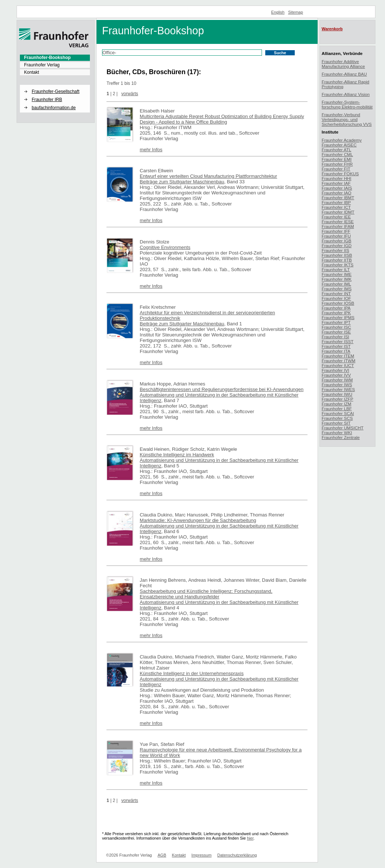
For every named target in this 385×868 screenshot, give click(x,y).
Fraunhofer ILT (336, 269)
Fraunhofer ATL (336, 150)
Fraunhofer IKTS (337, 265)
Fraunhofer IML (336, 284)
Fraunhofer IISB (337, 255)
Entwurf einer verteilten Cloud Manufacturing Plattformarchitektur (208, 176)
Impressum (202, 855)
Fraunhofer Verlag (42, 65)
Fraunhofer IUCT (338, 365)
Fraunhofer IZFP (337, 399)
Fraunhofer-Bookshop (47, 58)
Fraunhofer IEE (336, 217)
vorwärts (130, 94)
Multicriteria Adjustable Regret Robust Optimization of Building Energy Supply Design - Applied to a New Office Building (222, 119)
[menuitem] (55, 58)
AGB (162, 855)
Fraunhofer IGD (337, 245)
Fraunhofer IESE (338, 222)
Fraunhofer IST (336, 346)
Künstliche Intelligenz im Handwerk (177, 455)
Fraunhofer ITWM (339, 361)
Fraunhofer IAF (336, 183)
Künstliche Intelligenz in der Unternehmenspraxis (192, 673)
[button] (55, 85)
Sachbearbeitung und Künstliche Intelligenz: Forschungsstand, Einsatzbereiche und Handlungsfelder (206, 594)
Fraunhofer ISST (337, 341)
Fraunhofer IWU (337, 394)
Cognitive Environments (165, 247)
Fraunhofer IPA (336, 308)
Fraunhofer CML (337, 154)
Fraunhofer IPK (336, 313)
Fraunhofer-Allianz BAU (344, 74)
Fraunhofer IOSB (338, 303)
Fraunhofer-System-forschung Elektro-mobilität (347, 104)
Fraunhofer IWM (337, 380)
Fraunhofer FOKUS (340, 174)
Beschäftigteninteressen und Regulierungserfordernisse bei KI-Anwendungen (221, 389)
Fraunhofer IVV (336, 375)
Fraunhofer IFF (336, 231)
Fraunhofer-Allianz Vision (346, 94)
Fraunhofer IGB (337, 241)
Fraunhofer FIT (336, 169)
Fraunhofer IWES (338, 389)
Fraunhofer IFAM (338, 226)
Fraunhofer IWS (337, 385)
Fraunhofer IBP (336, 202)
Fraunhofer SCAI (338, 413)
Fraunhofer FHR (337, 164)
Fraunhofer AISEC (339, 145)
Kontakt (31, 72)
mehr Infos (151, 150)
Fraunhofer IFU (336, 236)
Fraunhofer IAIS (337, 188)
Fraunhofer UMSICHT (343, 428)
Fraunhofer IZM (337, 404)
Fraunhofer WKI (337, 433)
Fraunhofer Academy (342, 140)
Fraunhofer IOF (336, 298)
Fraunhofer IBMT (338, 198)
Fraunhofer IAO (337, 193)
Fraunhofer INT (336, 293)
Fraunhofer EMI (337, 159)
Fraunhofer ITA (336, 351)
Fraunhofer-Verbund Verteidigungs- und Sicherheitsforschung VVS (347, 119)
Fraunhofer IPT (336, 322)
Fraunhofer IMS (337, 289)
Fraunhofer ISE (336, 332)
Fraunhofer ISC (336, 327)
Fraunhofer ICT (336, 207)
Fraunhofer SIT (336, 423)
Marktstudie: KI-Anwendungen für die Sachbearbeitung (198, 520)
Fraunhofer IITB (337, 260)
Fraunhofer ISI (335, 337)
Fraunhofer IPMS (338, 317)
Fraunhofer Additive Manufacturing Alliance (343, 64)
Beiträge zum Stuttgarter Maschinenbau (182, 182)
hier (250, 838)
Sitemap (296, 12)
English (278, 12)
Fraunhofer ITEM (338, 356)
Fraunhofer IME (337, 274)
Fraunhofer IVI (335, 370)
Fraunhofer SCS (337, 418)
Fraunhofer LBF (337, 409)
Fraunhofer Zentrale (341, 437)
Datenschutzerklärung (237, 855)
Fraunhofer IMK (337, 279)
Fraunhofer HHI (337, 178)
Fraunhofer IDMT (338, 212)
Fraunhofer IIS (335, 250)
